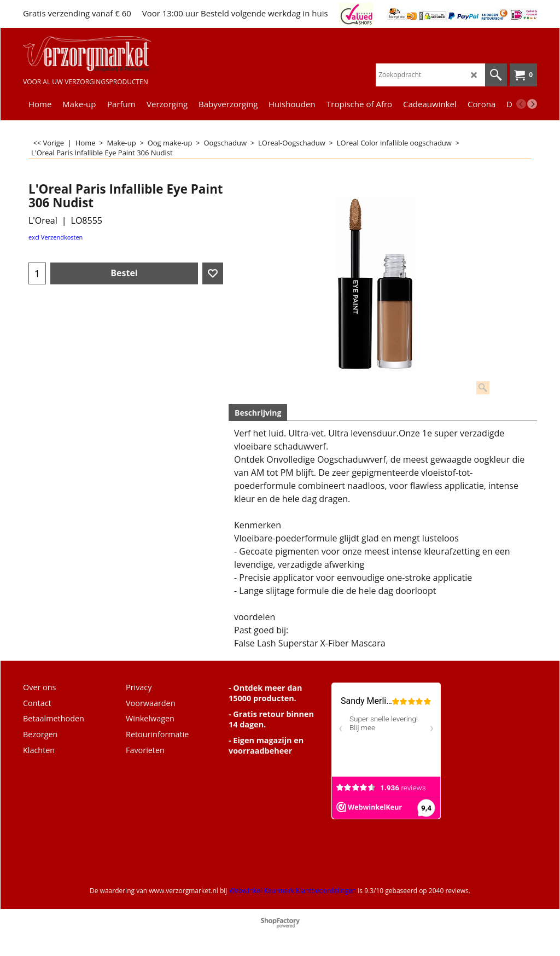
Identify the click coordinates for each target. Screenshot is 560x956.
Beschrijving (258, 413)
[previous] (521, 104)
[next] (532, 104)
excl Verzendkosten (56, 237)
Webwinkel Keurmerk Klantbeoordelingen (292, 891)
